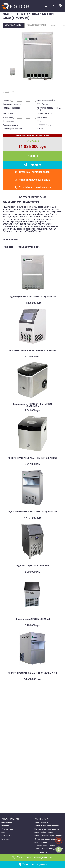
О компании (7, 823)
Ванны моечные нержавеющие (48, 836)
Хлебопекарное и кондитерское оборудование (49, 850)
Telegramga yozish (33, 864)
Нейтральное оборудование (47, 829)
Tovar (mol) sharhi (36, 25)
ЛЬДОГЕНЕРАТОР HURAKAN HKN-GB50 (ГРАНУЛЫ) (32, 673)
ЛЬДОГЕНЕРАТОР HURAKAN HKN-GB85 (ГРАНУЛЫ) (32, 512)
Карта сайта (7, 836)
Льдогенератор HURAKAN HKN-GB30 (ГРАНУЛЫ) (32, 297)
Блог (3, 832)
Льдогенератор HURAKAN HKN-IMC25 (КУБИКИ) (33, 350)
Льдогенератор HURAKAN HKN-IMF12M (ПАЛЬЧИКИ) (32, 405)
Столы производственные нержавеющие (46, 841)
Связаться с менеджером (32, 857)
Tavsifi (54, 25)
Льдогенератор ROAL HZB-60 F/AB (33, 566)
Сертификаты (7, 829)
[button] (60, 6)
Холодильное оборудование (47, 826)
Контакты (6, 839)
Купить (33, 156)
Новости (5, 826)
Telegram (35, 165)
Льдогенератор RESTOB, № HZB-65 (33, 619)
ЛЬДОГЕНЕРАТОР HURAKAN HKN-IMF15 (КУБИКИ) (32, 458)
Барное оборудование (44, 832)
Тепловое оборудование (45, 845)
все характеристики (33, 197)
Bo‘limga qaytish (14, 25)
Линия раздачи (41, 823)
